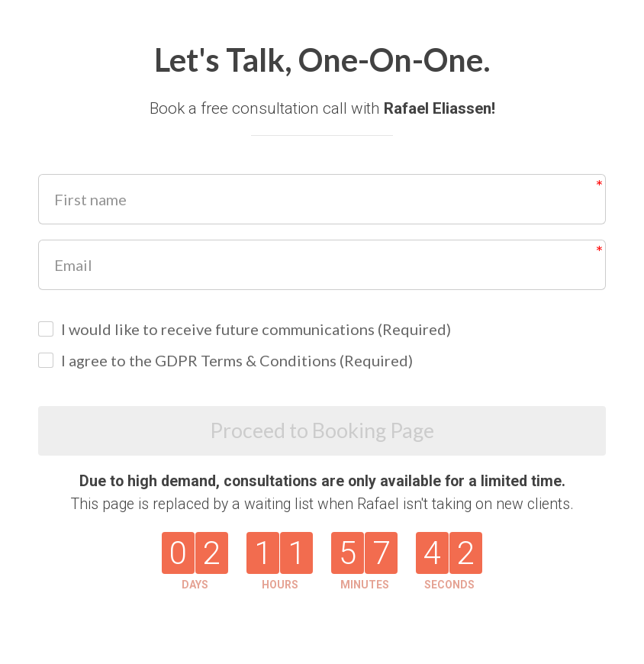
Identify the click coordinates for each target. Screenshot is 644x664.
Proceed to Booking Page (322, 432)
